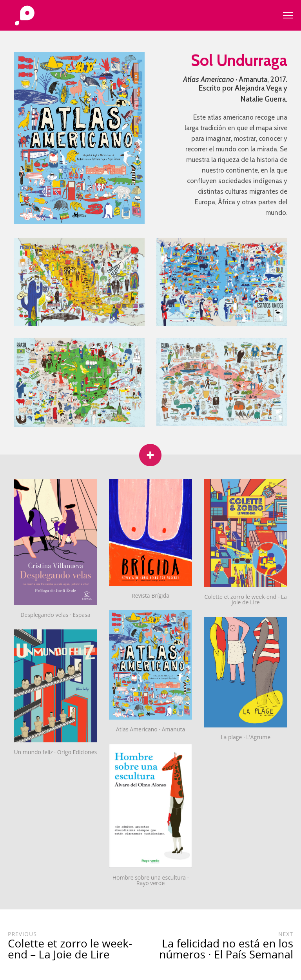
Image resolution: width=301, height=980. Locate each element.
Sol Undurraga (239, 60)
